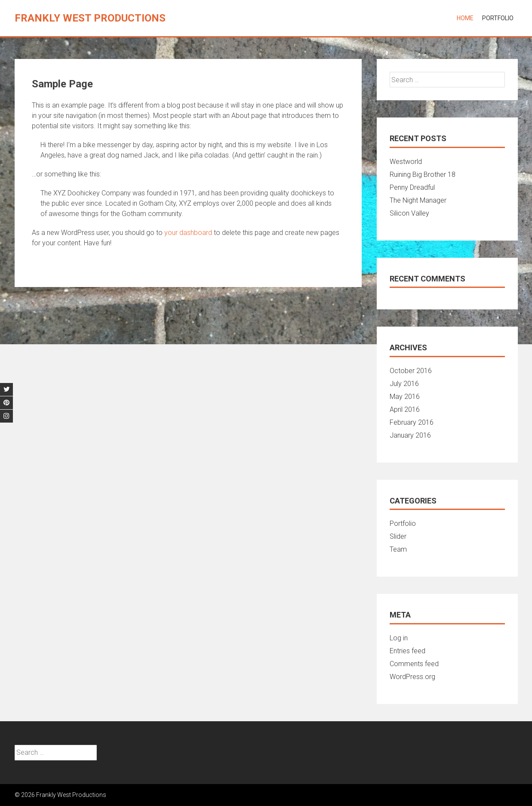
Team (398, 549)
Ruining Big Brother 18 (423, 174)
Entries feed (407, 651)
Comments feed (414, 664)
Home (465, 18)
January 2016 (410, 435)
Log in (399, 638)
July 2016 (404, 384)
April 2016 (405, 409)
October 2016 (411, 371)
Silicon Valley (409, 213)
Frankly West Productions (90, 18)
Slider (398, 536)
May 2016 (405, 397)
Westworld (406, 162)
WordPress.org (412, 677)
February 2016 (412, 422)
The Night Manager (418, 200)
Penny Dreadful (412, 187)
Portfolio (498, 18)
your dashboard (188, 233)
